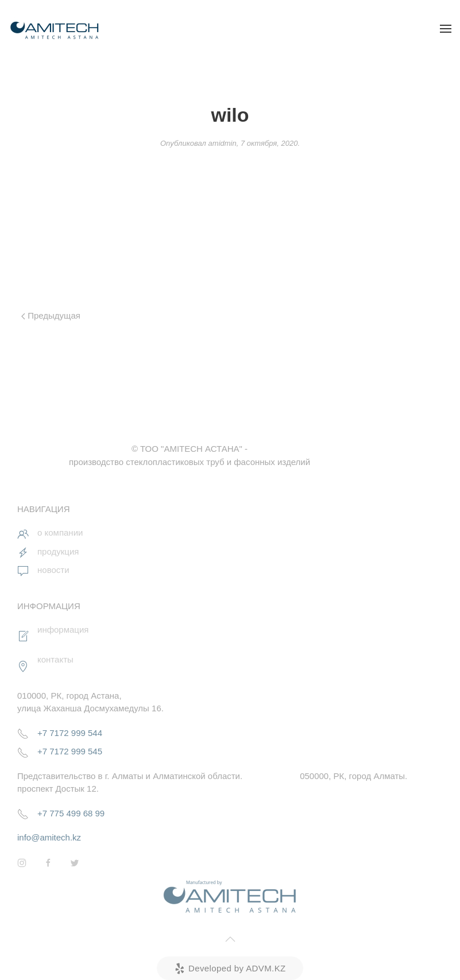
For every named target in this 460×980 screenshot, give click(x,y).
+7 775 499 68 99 (71, 813)
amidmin (223, 143)
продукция (58, 551)
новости (53, 570)
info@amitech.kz (49, 837)
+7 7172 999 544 (70, 733)
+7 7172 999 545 (70, 751)
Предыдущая (51, 315)
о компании (60, 532)
